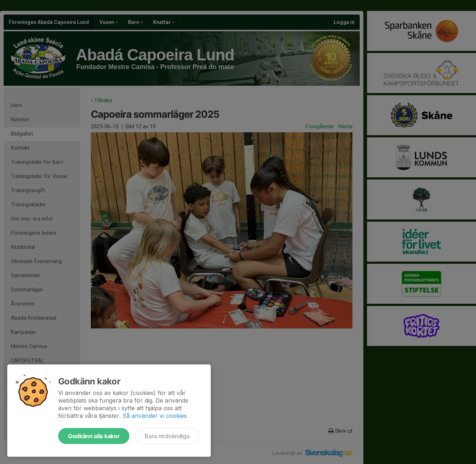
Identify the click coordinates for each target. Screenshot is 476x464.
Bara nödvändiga (167, 436)
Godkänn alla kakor (94, 436)
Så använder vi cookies (155, 416)
